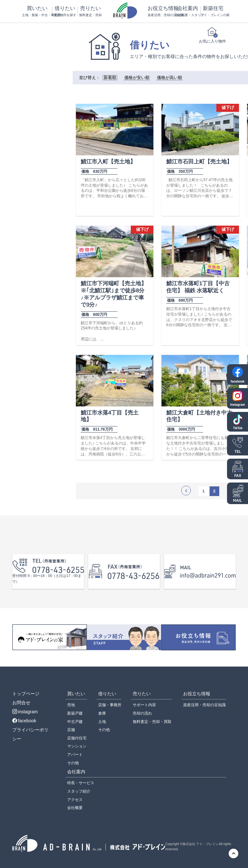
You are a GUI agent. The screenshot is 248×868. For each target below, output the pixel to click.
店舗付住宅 (77, 738)
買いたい (37, 11)
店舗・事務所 (110, 705)
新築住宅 (213, 11)
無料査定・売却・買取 (152, 722)
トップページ (26, 694)
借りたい (65, 11)
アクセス (75, 800)
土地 (102, 722)
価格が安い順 (137, 78)
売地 (71, 705)
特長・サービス (81, 783)
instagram (25, 712)
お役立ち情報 (161, 11)
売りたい (90, 11)
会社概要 (75, 808)
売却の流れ (142, 713)
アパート (75, 755)
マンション (77, 746)
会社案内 (188, 11)
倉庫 (102, 713)
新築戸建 (75, 713)
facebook (24, 721)
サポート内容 (144, 705)
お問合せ (21, 703)
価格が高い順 (170, 78)
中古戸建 (75, 722)
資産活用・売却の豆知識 (204, 705)
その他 (73, 763)
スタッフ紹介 (79, 791)
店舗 (71, 730)
